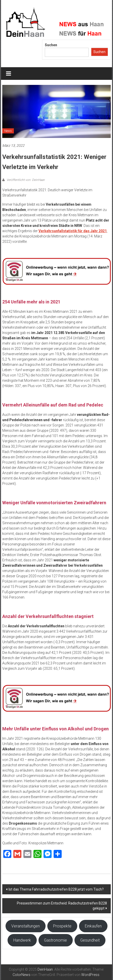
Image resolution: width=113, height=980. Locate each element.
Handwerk (22, 940)
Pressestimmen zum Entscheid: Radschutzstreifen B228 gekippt (62, 906)
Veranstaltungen (26, 926)
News (8, 131)
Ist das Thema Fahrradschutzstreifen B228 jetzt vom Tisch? (56, 889)
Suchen (51, 45)
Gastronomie (55, 940)
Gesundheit (90, 940)
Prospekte (62, 926)
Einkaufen (93, 926)
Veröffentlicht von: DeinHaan (25, 180)
